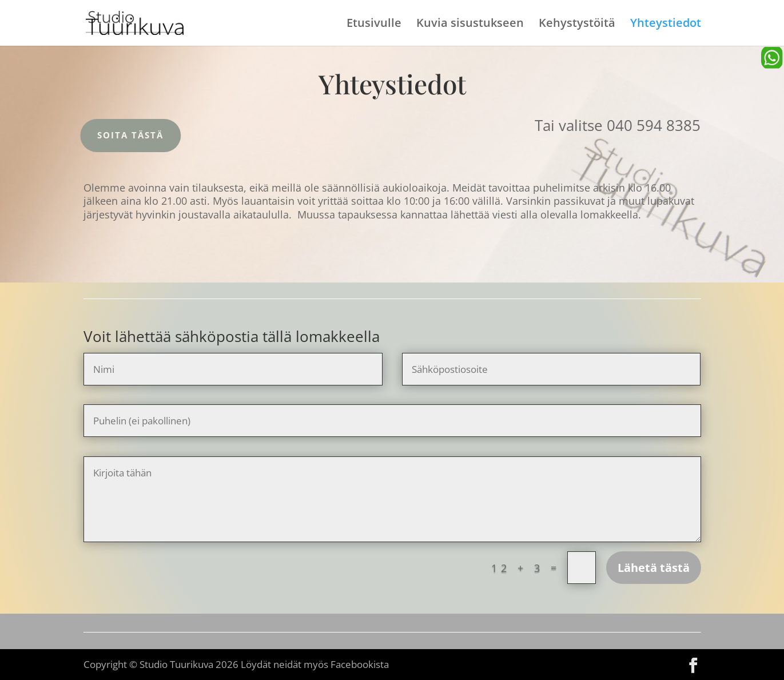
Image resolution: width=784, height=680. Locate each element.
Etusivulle (374, 25)
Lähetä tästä (654, 568)
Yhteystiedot (666, 25)
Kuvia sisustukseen (470, 25)
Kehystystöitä (577, 25)
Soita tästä (121, 135)
